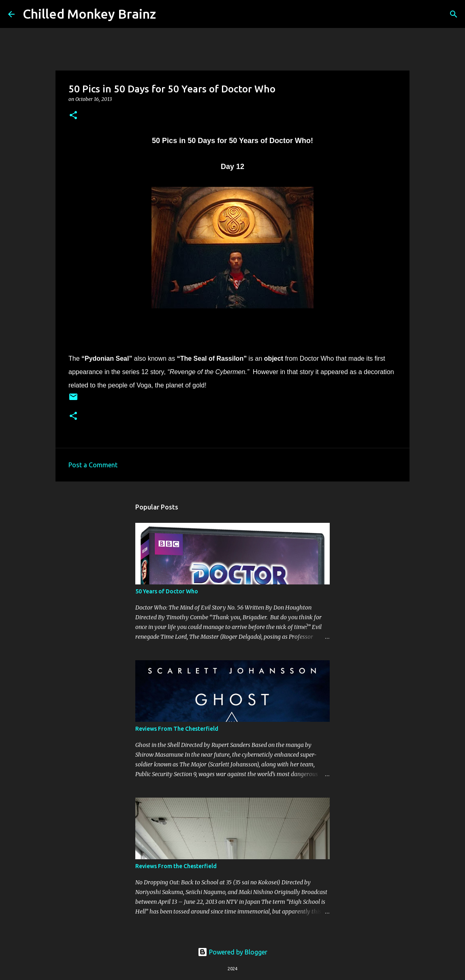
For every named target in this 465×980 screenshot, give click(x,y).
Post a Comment (93, 465)
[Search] (167, 14)
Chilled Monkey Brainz (89, 14)
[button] (73, 116)
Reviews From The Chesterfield (177, 729)
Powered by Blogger (232, 952)
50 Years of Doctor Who (167, 591)
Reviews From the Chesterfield (176, 866)
